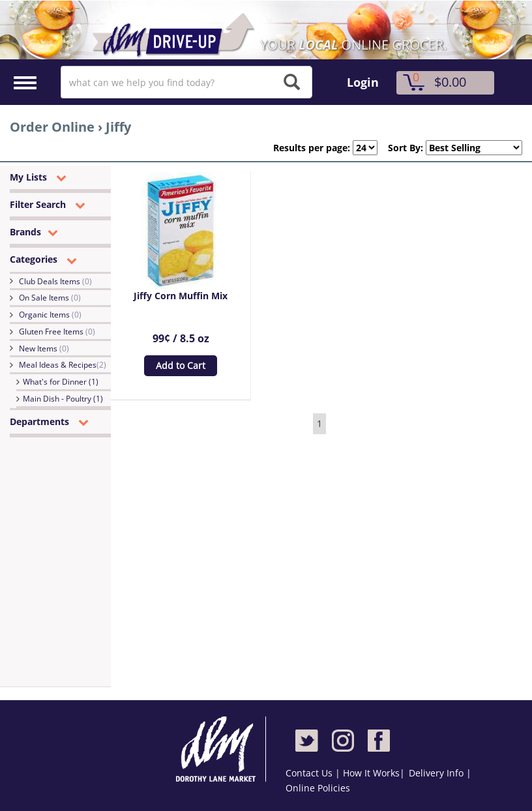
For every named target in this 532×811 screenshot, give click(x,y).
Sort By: (400, 148)
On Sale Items (50, 298)
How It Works (371, 773)
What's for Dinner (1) (61, 382)
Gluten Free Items (57, 332)
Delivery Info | (440, 773)
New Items (44, 348)
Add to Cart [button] (181, 365)
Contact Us (310, 773)
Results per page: (312, 148)
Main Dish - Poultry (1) (63, 399)
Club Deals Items (55, 281)
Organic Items (50, 315)
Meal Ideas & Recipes (63, 365)
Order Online (52, 127)
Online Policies (318, 788)
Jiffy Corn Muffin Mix (181, 296)
